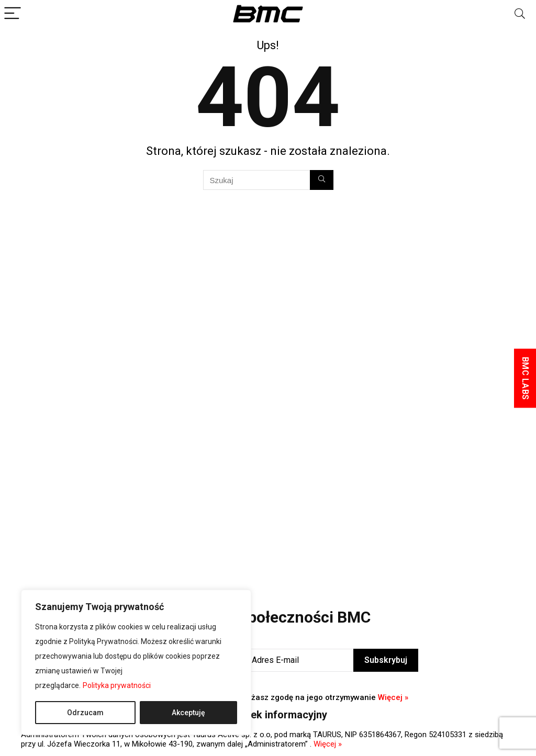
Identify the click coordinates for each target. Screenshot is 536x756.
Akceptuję (188, 713)
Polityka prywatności (117, 685)
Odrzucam (85, 713)
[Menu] (13, 14)
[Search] (520, 14)
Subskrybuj (386, 660)
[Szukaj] (322, 180)
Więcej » (393, 697)
